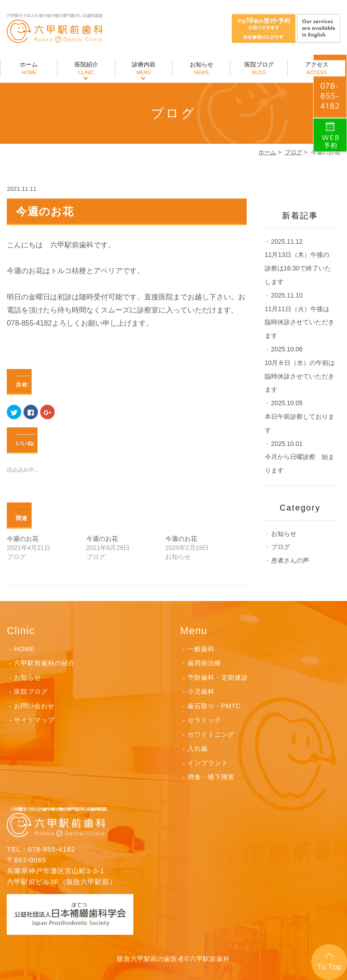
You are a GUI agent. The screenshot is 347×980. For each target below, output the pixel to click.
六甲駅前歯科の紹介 (45, 663)
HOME (24, 649)
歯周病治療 (204, 663)
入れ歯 (198, 748)
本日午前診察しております (300, 417)
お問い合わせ (34, 706)
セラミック (204, 720)
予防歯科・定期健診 (218, 677)
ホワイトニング (211, 734)
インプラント (208, 763)
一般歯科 (201, 649)
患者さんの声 (290, 560)
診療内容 (144, 69)
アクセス (316, 69)
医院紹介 (86, 69)
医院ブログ (259, 69)
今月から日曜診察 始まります (300, 457)
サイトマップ (34, 720)
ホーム (29, 69)
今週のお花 (23, 539)
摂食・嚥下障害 (211, 777)
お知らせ (201, 69)
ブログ (293, 152)
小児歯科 (201, 691)
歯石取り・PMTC (214, 706)
